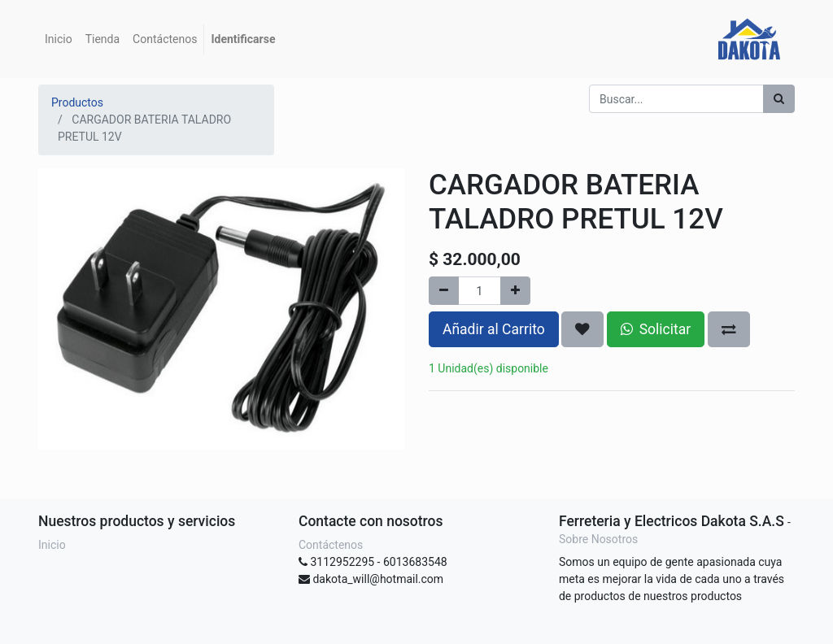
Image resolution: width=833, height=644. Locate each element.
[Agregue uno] (515, 291)
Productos (77, 102)
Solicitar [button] (656, 329)
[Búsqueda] (779, 99)
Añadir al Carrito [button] (494, 329)
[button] (582, 329)
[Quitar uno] (444, 291)
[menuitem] (59, 39)
